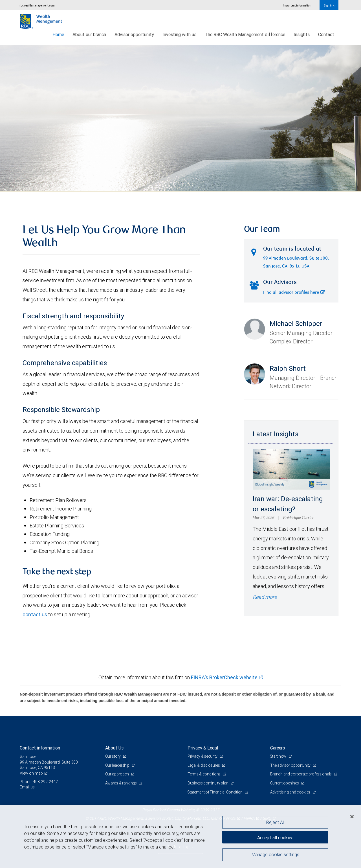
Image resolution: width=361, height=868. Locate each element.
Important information (297, 5)
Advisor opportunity (134, 34)
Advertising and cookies (291, 792)
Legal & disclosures (204, 765)
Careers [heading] (278, 748)
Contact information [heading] (40, 748)
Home (58, 34)
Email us (27, 787)
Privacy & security (203, 756)
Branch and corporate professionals (301, 774)
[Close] (352, 817)
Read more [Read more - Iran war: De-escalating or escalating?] (265, 597)
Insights (302, 34)
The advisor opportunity (291, 765)
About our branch (89, 34)
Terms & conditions (204, 774)
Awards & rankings (121, 783)
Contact (326, 34)
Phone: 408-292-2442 (39, 782)
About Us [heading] (114, 748)
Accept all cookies (275, 837)
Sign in (330, 5)
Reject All (275, 822)
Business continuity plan (208, 783)
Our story (113, 756)
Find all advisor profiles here (294, 293)
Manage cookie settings (275, 855)
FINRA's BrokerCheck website (224, 677)
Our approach (117, 774)
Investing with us (179, 34)
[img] (180, 118)
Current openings (285, 783)
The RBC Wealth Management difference (245, 34)
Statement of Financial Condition (216, 792)
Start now (279, 756)
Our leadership (118, 765)
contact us (35, 614)
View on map (31, 773)
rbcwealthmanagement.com (37, 5)
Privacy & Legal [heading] (203, 748)
